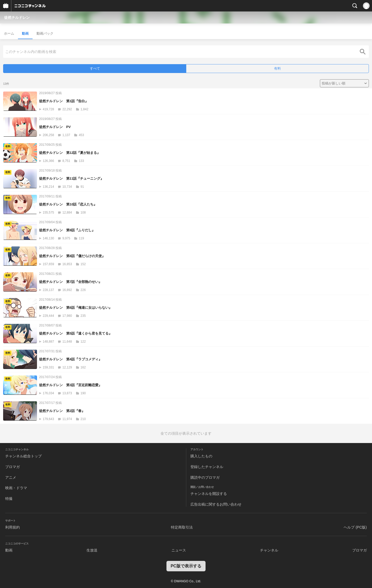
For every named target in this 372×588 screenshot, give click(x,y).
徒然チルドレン (17, 17)
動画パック (45, 34)
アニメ (11, 477)
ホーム (9, 34)
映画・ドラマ (16, 488)
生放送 (92, 550)
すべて (95, 68)
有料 (277, 68)
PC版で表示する (186, 566)
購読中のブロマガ (205, 477)
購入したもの (201, 456)
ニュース (179, 550)
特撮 (9, 499)
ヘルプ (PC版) (355, 527)
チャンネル (269, 550)
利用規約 (13, 527)
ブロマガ (13, 467)
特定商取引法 (182, 527)
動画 (25, 34)
